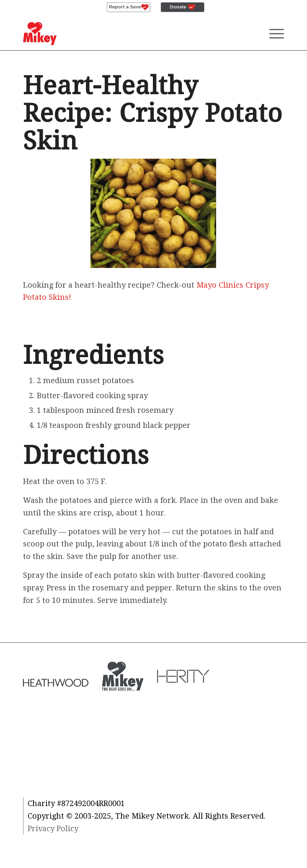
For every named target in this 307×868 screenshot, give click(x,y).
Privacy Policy (53, 828)
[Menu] (272, 33)
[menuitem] (129, 8)
